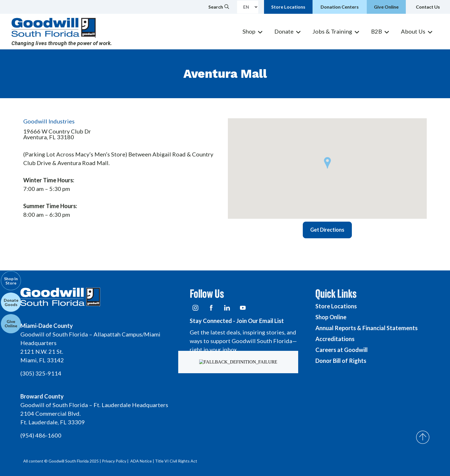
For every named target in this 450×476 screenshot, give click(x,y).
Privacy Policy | (116, 461)
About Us (413, 31)
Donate (284, 31)
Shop (249, 31)
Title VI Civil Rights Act (176, 461)
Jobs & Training (332, 31)
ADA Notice (141, 461)
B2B (377, 31)
